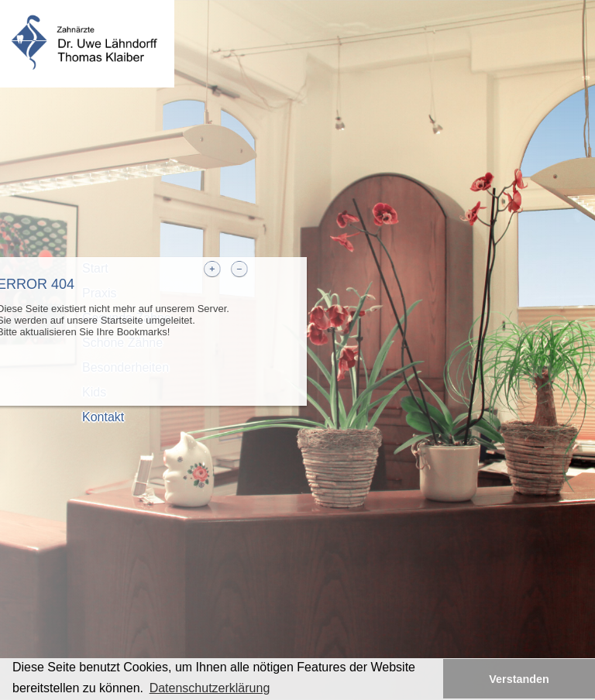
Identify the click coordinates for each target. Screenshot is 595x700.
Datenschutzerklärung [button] (210, 688)
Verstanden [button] (519, 679)
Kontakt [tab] (103, 417)
